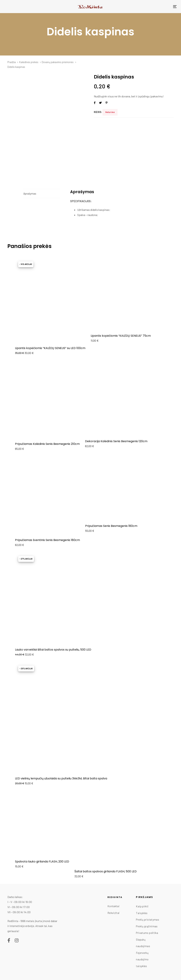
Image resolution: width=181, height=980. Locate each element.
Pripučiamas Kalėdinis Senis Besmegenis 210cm (47, 444)
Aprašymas (30, 194)
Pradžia (12, 62)
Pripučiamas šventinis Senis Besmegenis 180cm (47, 540)
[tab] (41, 194)
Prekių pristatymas (148, 920)
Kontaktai (113, 906)
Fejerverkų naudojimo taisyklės (142, 959)
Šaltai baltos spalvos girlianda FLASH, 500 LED (106, 871)
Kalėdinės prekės (29, 62)
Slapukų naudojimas (143, 943)
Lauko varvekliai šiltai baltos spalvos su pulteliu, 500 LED (53, 650)
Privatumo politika (147, 933)
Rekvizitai (114, 913)
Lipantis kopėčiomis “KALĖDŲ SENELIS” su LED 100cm (50, 348)
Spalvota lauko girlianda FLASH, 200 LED (42, 861)
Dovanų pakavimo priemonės (58, 62)
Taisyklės (142, 913)
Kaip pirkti (142, 906)
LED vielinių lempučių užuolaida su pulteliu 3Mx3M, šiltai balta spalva (61, 778)
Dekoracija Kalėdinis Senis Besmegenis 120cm (116, 441)
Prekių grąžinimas (147, 926)
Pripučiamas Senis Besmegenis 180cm (111, 526)
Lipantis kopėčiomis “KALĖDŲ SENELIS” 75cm (121, 336)
